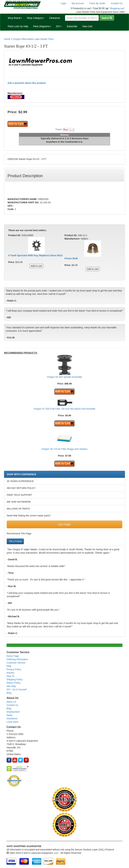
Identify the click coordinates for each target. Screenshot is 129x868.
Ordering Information (17, 659)
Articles (10, 673)
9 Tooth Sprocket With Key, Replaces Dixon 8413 (35, 255)
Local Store (13, 722)
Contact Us (117, 3)
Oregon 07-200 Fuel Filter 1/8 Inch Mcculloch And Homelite (64, 409)
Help (9, 666)
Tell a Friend (15, 541)
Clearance (55, 18)
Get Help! (64, 524)
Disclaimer (12, 719)
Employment (13, 712)
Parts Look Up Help (18, 26)
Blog (9, 693)
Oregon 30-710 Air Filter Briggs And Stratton (64, 449)
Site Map (11, 686)
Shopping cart (117, 8)
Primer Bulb (71, 258)
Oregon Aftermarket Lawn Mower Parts (33, 39)
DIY (59, 26)
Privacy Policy (14, 669)
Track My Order (97, 3)
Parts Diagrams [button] (42, 26)
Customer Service (16, 663)
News (9, 715)
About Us (11, 702)
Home (7, 39)
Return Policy (14, 683)
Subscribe (72, 26)
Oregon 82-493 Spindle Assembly (65, 377)
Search (107, 18)
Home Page (13, 656)
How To (10, 676)
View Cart (87, 26)
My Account (78, 3)
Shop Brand (15, 18)
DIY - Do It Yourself (17, 690)
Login (63, 3)
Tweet (58, 129)
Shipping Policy (15, 679)
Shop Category (36, 18)
